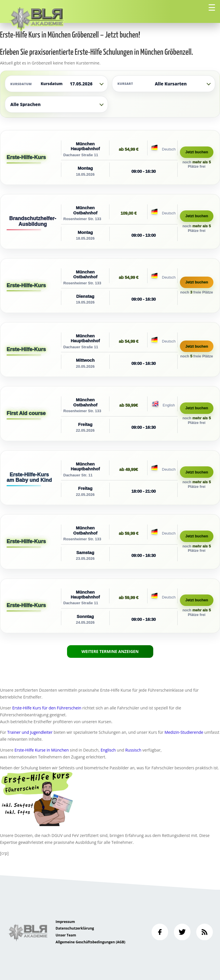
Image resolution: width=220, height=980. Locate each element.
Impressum (65, 922)
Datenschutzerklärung (75, 928)
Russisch (133, 750)
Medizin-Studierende (184, 732)
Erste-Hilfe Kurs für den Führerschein (47, 708)
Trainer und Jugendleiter (30, 732)
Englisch (108, 750)
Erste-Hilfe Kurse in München (42, 750)
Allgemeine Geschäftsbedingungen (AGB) (90, 942)
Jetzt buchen (197, 152)
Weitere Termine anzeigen (110, 651)
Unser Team (66, 935)
